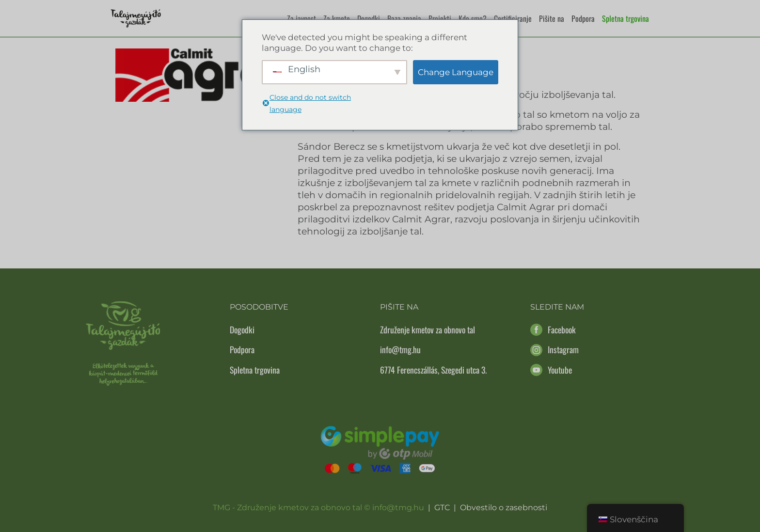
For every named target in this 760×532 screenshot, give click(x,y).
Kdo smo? (473, 18)
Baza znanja (404, 18)
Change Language (456, 72)
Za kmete (337, 18)
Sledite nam (557, 307)
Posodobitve (259, 307)
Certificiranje (513, 18)
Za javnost (301, 18)
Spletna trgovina (625, 18)
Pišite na (552, 18)
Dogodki (369, 18)
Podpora (583, 18)
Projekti (440, 18)
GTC (442, 508)
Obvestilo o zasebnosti (504, 508)
